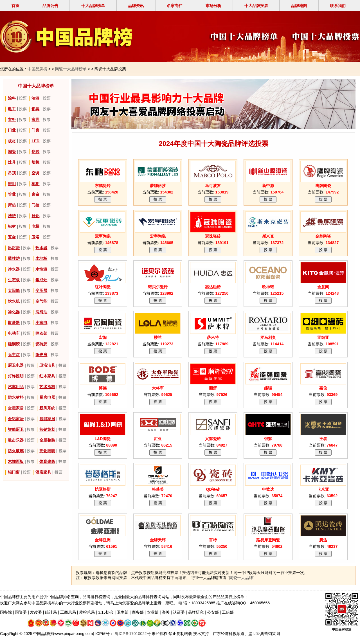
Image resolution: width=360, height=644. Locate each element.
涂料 (12, 98)
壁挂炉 (14, 258)
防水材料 (16, 397)
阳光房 (41, 355)
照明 (12, 184)
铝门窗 (14, 472)
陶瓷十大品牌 (241, 578)
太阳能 (14, 291)
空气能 (41, 301)
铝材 (12, 226)
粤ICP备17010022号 (132, 634)
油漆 (35, 98)
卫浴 (35, 237)
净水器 (14, 269)
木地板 (41, 258)
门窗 (35, 130)
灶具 (12, 162)
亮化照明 (47, 451)
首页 (15, 6)
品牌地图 (299, 6)
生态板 (14, 280)
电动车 (14, 333)
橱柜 (35, 184)
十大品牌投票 (256, 6)
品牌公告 (50, 6)
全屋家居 (16, 408)
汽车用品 (16, 387)
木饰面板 (16, 461)
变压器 (41, 291)
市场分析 (213, 6)
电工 (12, 109)
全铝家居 (16, 419)
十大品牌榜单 (93, 6)
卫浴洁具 (47, 365)
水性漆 (41, 269)
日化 (35, 216)
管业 (12, 194)
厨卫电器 (16, 365)
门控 (35, 205)
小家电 (41, 323)
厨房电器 (47, 397)
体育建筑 (47, 461)
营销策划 (47, 429)
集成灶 (41, 280)
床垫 (12, 205)
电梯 (35, 226)
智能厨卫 (16, 429)
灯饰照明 (16, 376)
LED (35, 141)
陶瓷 (12, 152)
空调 (35, 173)
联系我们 (338, 6)
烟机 (35, 162)
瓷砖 (35, 152)
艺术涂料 (47, 387)
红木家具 (47, 376)
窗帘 (35, 194)
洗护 (12, 216)
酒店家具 (43, 472)
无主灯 (14, 355)
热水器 (41, 248)
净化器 (14, 312)
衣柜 (12, 120)
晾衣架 (41, 333)
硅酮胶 (14, 344)
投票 (23, 98)
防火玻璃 (16, 451)
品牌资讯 (136, 6)
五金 (12, 237)
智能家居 (47, 419)
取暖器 (14, 323)
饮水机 (14, 301)
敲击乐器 (16, 440)
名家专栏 (175, 6)
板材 (12, 141)
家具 (35, 120)
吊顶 (12, 173)
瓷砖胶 (41, 344)
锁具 (35, 109)
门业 (12, 130)
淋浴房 (14, 248)
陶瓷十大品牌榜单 (71, 69)
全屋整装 (47, 440)
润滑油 (41, 312)
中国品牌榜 (37, 69)
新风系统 (47, 408)
